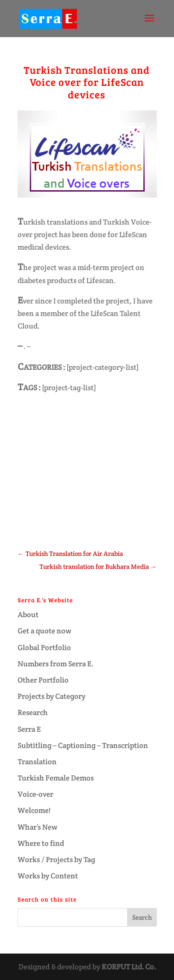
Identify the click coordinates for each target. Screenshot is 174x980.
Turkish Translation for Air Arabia (70, 554)
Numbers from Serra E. (55, 664)
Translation (37, 762)
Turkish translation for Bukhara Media (98, 567)
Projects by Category (52, 696)
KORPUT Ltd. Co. (129, 967)
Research (33, 712)
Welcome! (34, 810)
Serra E (29, 729)
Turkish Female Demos (56, 778)
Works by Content (48, 876)
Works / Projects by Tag (56, 860)
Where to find (41, 843)
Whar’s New (38, 827)
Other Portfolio (43, 680)
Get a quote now (45, 631)
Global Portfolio (44, 648)
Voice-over (35, 794)
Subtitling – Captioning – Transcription (83, 745)
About (28, 615)
